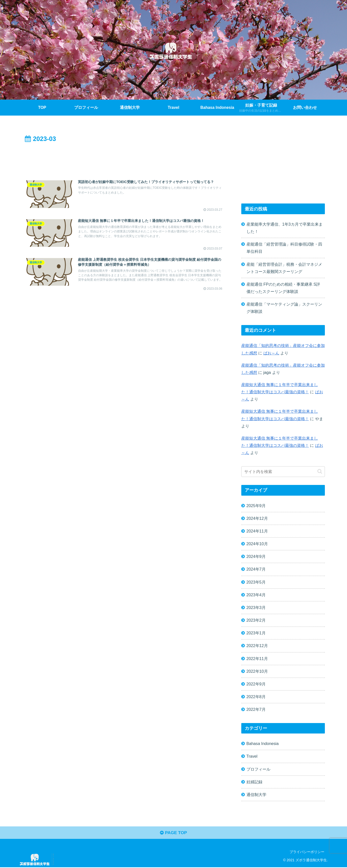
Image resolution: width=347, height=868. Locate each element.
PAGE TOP (173, 833)
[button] (320, 471)
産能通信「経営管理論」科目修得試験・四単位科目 (284, 248)
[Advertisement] (124, 158)
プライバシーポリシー (307, 853)
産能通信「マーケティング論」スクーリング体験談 (284, 308)
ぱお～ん (271, 353)
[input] (283, 472)
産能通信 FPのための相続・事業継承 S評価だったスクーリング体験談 (283, 288)
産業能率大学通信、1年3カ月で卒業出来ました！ (285, 228)
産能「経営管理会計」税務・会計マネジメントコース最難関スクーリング (284, 268)
